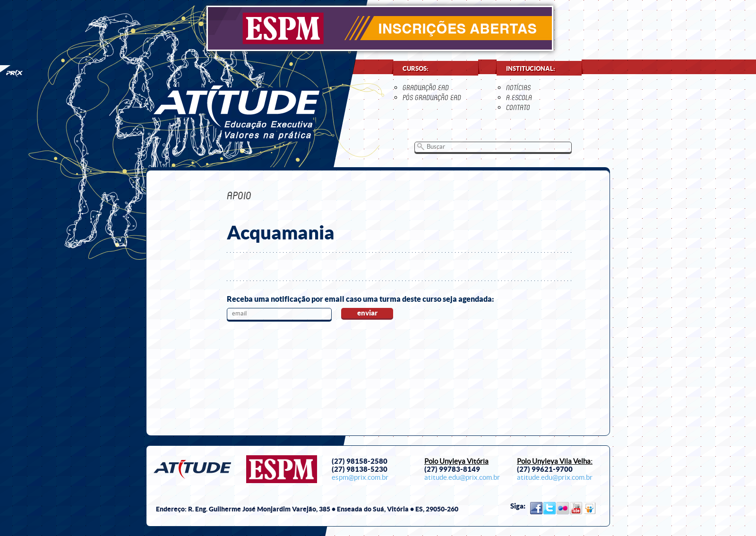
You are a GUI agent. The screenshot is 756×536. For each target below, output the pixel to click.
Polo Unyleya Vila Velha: (555, 461)
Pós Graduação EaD (432, 98)
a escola (519, 98)
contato (518, 107)
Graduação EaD (426, 88)
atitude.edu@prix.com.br (462, 477)
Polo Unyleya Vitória (456, 461)
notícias (518, 88)
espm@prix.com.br (360, 477)
